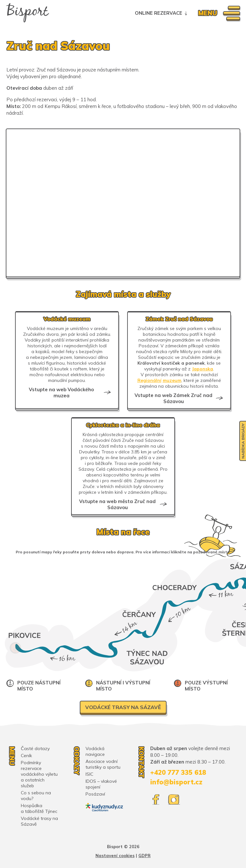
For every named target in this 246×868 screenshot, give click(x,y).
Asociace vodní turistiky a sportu (103, 764)
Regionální (149, 380)
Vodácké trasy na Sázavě (123, 707)
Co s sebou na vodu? (36, 796)
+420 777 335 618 (178, 772)
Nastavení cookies (115, 856)
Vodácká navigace (95, 751)
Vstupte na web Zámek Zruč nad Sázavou (173, 398)
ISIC (89, 774)
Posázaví (95, 794)
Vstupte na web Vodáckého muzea (61, 393)
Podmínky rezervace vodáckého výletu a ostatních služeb (39, 774)
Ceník (26, 756)
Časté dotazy (35, 748)
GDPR (144, 856)
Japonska (202, 369)
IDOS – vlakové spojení (101, 784)
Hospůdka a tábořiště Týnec (39, 808)
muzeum (172, 380)
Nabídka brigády (243, 441)
